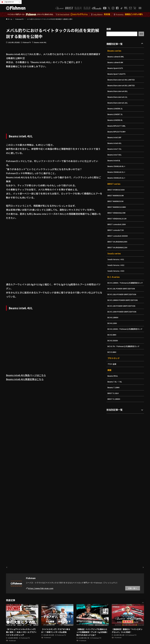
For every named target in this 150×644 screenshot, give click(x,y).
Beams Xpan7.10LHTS (117, 74)
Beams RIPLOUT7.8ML (117, 126)
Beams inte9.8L (114, 160)
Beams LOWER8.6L (115, 120)
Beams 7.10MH (114, 393)
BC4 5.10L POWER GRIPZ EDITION (122, 291)
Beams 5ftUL (113, 381)
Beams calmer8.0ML (116, 57)
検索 (109, 29)
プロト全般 (112, 369)
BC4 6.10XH (112, 326)
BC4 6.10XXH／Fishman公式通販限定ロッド (125, 333)
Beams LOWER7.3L (115, 114)
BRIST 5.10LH (113, 398)
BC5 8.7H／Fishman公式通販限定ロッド (124, 352)
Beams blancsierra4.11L (118, 97)
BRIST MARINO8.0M (116, 195)
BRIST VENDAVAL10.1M (117, 219)
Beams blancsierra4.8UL (118, 91)
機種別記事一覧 (115, 44)
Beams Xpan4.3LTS (116, 68)
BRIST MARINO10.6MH (117, 207)
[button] (143, 603)
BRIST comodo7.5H (116, 230)
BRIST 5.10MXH (114, 404)
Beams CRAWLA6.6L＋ (117, 166)
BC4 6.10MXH (113, 320)
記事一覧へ (133, 588)
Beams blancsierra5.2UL (118, 103)
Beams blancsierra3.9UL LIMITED (122, 80)
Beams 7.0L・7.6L (115, 387)
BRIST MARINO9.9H (116, 201)
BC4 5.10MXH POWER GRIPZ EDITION (123, 303)
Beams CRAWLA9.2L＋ (117, 178)
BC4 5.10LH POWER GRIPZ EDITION (123, 297)
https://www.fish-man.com (41, 588)
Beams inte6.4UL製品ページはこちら (26, 375)
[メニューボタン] (140, 8)
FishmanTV (27, 42)
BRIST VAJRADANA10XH (118, 242)
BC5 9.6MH (112, 357)
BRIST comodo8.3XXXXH (118, 236)
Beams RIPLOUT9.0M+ (117, 132)
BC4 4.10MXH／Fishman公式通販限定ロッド (125, 284)
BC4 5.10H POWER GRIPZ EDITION (122, 309)
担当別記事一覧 (115, 415)
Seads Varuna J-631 (116, 259)
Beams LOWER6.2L (115, 109)
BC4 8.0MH (112, 340)
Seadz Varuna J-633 (116, 271)
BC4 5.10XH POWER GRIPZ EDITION (123, 314)
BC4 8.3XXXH (113, 346)
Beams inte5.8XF (115, 137)
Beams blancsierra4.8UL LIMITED (122, 85)
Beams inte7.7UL (115, 149)
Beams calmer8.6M (116, 62)
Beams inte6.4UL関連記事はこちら (25, 379)
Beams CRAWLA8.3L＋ (117, 172)
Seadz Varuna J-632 (116, 265)
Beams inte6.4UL (40, 42)
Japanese (7, 2)
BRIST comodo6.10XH (117, 224)
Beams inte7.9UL (115, 155)
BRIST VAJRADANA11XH (118, 247)
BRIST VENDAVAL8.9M (117, 213)
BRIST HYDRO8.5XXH (116, 190)
